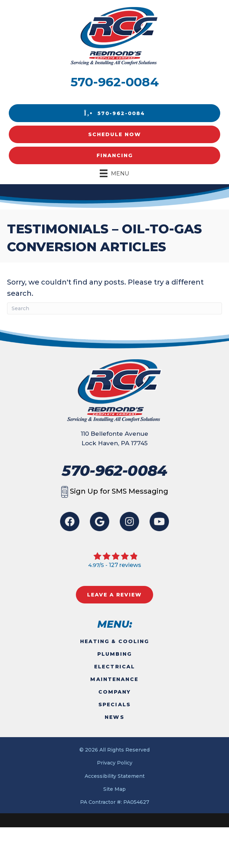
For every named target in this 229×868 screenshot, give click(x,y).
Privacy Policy (115, 763)
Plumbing (115, 654)
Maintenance (114, 679)
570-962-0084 (115, 82)
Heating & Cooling (115, 641)
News (114, 717)
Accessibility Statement (115, 776)
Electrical (115, 667)
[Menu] (115, 173)
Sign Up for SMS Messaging (115, 491)
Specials (115, 705)
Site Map (115, 789)
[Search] (115, 308)
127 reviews (125, 565)
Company (115, 692)
